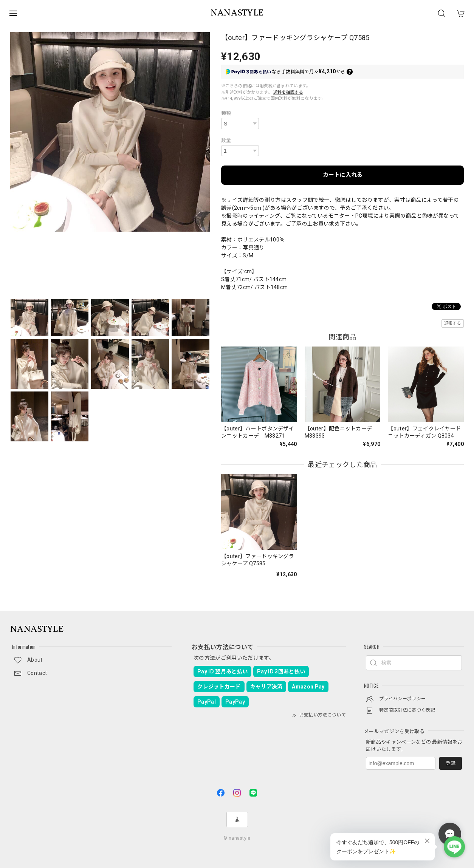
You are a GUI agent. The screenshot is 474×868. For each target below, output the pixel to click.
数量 (226, 140)
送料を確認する (288, 92)
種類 (226, 113)
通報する (453, 323)
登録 (451, 763)
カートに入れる (343, 175)
